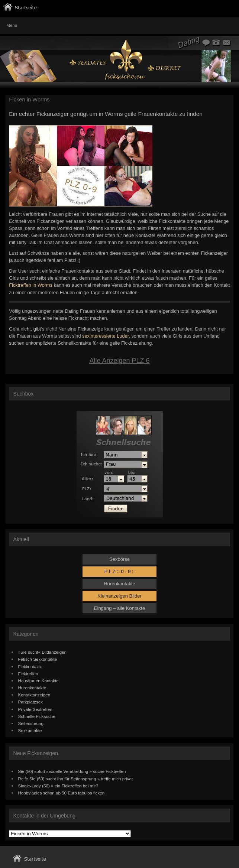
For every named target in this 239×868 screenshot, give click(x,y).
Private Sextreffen (35, 709)
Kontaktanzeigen (34, 695)
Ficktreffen (28, 674)
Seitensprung (31, 723)
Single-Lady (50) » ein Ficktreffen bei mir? (58, 786)
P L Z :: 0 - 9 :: (120, 571)
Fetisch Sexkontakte (38, 659)
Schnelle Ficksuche (37, 716)
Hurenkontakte (120, 584)
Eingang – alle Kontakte (120, 608)
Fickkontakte (30, 667)
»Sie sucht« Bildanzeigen (43, 652)
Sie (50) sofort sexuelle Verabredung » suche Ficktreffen (72, 771)
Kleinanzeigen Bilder (120, 596)
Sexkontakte (30, 730)
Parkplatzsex (31, 702)
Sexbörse (120, 559)
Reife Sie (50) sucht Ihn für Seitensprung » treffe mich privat (76, 779)
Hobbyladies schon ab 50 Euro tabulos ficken (62, 793)
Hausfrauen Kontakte (38, 681)
